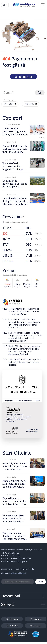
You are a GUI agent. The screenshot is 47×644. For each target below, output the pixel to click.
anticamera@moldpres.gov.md (19, 558)
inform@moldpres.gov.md (17, 562)
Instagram (36, 619)
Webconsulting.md (18, 573)
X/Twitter (12, 626)
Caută (41, 582)
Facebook (12, 619)
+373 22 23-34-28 (12, 553)
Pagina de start (24, 77)
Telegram (36, 626)
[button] (40, 137)
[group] (23, 130)
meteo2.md (23, 275)
